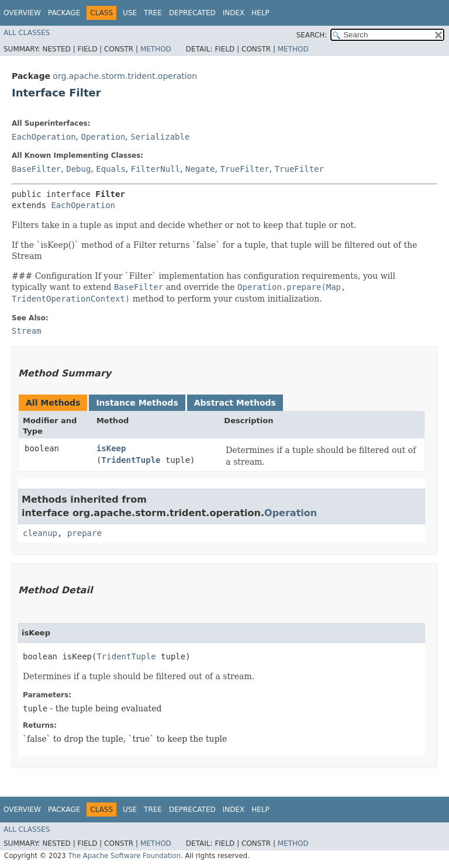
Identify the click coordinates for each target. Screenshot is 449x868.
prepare (84, 533)
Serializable (160, 137)
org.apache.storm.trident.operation (125, 76)
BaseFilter (36, 169)
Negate (200, 169)
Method (156, 49)
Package (64, 13)
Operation (103, 137)
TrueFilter (244, 169)
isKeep (111, 448)
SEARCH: (312, 35)
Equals (111, 169)
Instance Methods (137, 403)
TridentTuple (131, 460)
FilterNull (156, 169)
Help (260, 13)
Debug (78, 169)
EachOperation (44, 137)
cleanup (40, 533)
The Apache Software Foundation (124, 856)
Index (234, 13)
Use (130, 13)
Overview (22, 13)
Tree (153, 13)
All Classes (27, 33)
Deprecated (192, 13)
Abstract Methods (235, 403)
